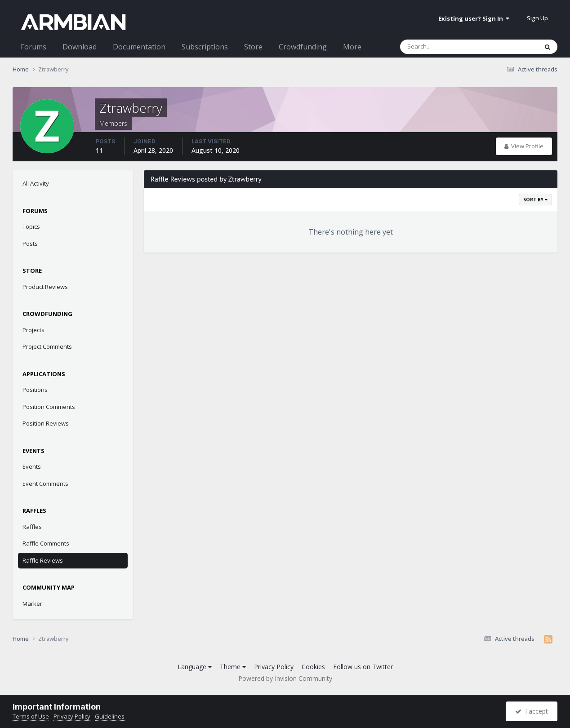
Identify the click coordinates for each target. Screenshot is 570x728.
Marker (32, 604)
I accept (532, 711)
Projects (33, 330)
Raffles (32, 527)
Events (32, 466)
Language (195, 667)
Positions (35, 390)
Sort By (535, 200)
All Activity (36, 183)
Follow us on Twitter (363, 667)
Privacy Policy (274, 667)
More (352, 47)
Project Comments (47, 346)
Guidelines (110, 716)
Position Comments (49, 407)
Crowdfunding (303, 47)
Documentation (139, 47)
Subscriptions (205, 47)
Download (80, 47)
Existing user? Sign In (474, 18)
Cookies (313, 667)
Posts (30, 244)
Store (253, 47)
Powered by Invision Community (285, 678)
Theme (233, 667)
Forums (33, 47)
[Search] (445, 47)
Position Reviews (46, 423)
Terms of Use (31, 716)
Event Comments (45, 484)
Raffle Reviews (43, 560)
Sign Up (537, 18)
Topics (31, 226)
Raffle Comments (46, 543)
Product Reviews (45, 287)
